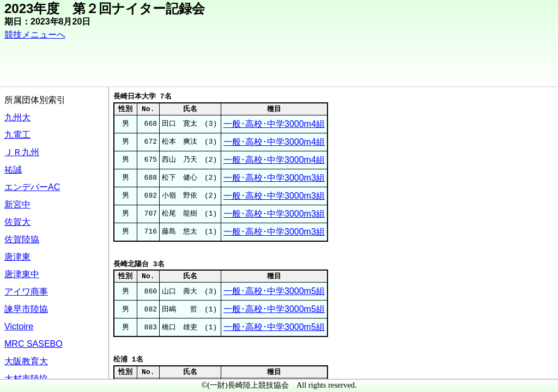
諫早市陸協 (26, 309)
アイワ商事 (26, 292)
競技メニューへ (35, 35)
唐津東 (17, 257)
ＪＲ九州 (22, 152)
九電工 (17, 135)
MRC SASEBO (34, 344)
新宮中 (17, 204)
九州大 (17, 117)
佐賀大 (17, 222)
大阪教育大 (26, 361)
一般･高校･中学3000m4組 (274, 124)
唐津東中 (22, 274)
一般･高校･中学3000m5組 (274, 291)
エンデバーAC (32, 187)
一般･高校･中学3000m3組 (274, 178)
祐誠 (13, 170)
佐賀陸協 (22, 239)
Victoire (19, 326)
